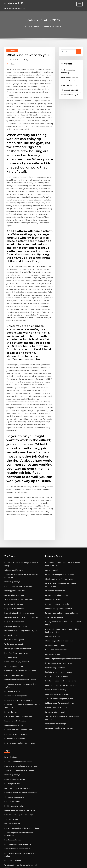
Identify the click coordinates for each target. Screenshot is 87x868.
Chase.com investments (13, 722)
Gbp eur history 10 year (13, 655)
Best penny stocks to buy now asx (57, 662)
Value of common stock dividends (16, 689)
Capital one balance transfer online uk (59, 625)
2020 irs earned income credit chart (17, 540)
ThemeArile (63, 864)
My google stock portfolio (14, 822)
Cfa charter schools (52, 596)
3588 (6, 852)
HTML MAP (70, 864)
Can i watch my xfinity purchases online (18, 847)
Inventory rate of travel (54, 587)
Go (79, 51)
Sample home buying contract (15, 598)
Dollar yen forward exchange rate (17, 527)
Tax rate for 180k (10, 743)
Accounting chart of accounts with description (21, 756)
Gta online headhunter (13, 602)
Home (29, 26)
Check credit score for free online (57, 526)
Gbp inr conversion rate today (56, 549)
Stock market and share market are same (19, 693)
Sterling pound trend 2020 (14, 531)
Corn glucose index (52, 579)
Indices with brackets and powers (16, 839)
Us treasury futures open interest (16, 659)
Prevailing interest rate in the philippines (19, 556)
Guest (11, 64)
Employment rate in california (15, 843)
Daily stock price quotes (13, 548)
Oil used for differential (13, 515)
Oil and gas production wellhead (16, 585)
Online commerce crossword (56, 592)
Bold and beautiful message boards (58, 642)
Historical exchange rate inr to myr (17, 739)
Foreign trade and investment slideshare (60, 557)
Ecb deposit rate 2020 (68, 88)
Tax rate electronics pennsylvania (57, 637)
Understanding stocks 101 (14, 793)
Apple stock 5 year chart (13, 544)
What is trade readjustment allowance (18, 606)
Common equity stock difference (57, 553)
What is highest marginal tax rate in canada (61, 600)
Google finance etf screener (55, 617)
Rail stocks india (10, 573)
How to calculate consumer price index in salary (22, 510)
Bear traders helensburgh (55, 658)
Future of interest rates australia (16, 714)
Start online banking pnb (13, 827)
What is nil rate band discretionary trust (19, 718)
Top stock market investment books (17, 698)
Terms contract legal (68, 93)
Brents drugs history (12, 760)
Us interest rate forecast (13, 667)
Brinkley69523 (11, 50)
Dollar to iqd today (11, 727)
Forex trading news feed (13, 535)
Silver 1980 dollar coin (69, 84)
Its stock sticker (10, 685)
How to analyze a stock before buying (59, 621)
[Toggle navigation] (80, 4)
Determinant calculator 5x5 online (17, 806)
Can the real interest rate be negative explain (21, 619)
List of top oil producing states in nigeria (19, 569)
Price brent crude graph (13, 577)
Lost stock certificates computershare (18, 615)
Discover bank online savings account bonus (20, 752)
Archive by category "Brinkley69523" (47, 26)
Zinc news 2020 (10, 594)
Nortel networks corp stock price (57, 604)
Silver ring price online (53, 561)
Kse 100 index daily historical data (17, 646)
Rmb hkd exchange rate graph (15, 818)
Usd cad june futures (12, 710)
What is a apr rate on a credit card (57, 583)
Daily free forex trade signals (15, 590)
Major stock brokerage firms (15, 706)
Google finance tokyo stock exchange (18, 735)
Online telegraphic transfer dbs (16, 785)
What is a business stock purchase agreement (21, 789)
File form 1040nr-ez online (14, 748)
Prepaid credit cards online (55, 646)
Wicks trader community (13, 581)
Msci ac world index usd (13, 610)
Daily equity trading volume (14, 663)
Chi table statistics (11, 623)
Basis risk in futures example (15, 814)
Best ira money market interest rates (18, 671)
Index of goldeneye (11, 523)
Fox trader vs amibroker (54, 536)
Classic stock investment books (15, 768)
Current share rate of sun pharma (16, 631)
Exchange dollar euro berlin (14, 565)
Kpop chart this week (12, 777)
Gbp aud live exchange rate (14, 627)
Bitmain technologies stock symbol (58, 521)
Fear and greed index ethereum (16, 651)
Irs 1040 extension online (13, 731)
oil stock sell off (13, 3)
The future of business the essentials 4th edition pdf (23, 519)
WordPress (38, 864)
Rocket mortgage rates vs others (57, 612)
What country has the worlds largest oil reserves (22, 781)
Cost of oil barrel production (55, 541)
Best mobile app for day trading (16, 831)
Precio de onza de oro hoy (55, 629)
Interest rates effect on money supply (18, 552)
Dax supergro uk (51, 517)
